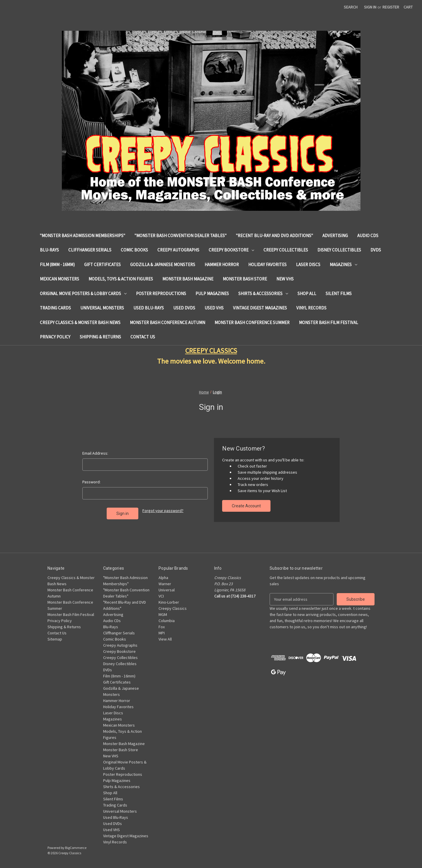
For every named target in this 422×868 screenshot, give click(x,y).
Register (391, 7)
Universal (167, 590)
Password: (91, 482)
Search (351, 7)
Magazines (343, 264)
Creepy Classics (173, 608)
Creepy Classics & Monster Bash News (80, 322)
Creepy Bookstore (231, 250)
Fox (162, 627)
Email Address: (95, 453)
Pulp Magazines (212, 293)
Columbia (167, 621)
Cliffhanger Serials (90, 250)
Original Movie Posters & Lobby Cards (83, 293)
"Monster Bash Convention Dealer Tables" (181, 236)
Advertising (335, 236)
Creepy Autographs (178, 250)
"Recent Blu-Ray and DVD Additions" (274, 236)
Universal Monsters (102, 308)
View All (165, 639)
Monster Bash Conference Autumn (167, 322)
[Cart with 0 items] (408, 7)
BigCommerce (76, 848)
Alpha (163, 578)
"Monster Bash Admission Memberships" (82, 236)
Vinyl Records (311, 308)
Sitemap (55, 639)
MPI (162, 633)
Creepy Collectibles (286, 250)
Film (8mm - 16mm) (57, 264)
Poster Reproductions (161, 293)
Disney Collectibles (339, 250)
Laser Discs (308, 264)
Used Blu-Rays (149, 308)
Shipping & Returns (100, 337)
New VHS (285, 279)
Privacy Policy (55, 337)
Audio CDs (368, 236)
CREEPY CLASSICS (211, 351)
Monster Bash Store (245, 279)
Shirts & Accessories (263, 293)
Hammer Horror (222, 264)
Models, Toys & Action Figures (121, 279)
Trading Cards (55, 308)
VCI (161, 596)
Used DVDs (184, 308)
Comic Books (134, 250)
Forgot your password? (163, 511)
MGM (163, 614)
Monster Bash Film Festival (329, 322)
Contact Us (143, 337)
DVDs (376, 250)
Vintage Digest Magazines (260, 308)
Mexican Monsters (59, 279)
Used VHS (214, 308)
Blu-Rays (49, 250)
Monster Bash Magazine (188, 279)
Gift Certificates (102, 264)
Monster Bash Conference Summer (252, 322)
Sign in (370, 7)
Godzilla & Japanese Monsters (163, 264)
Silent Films (339, 293)
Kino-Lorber (169, 602)
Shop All (307, 293)
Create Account (246, 506)
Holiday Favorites (267, 264)
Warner (165, 584)
